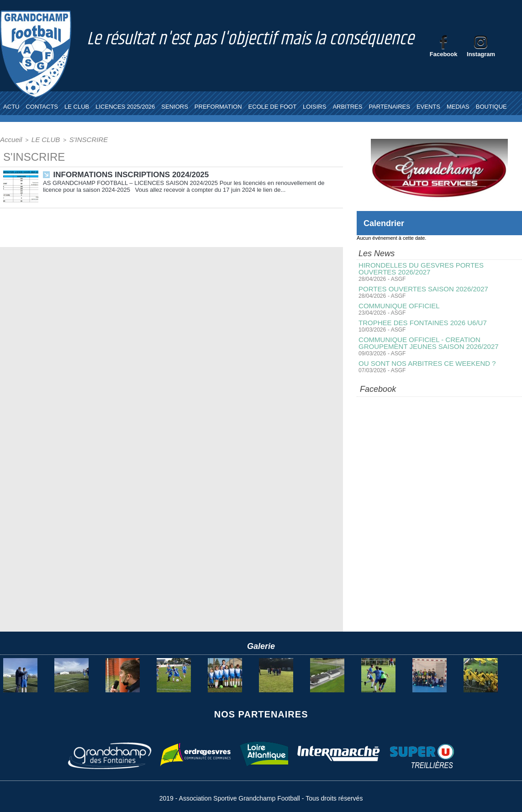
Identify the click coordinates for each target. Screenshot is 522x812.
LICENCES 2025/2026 (125, 107)
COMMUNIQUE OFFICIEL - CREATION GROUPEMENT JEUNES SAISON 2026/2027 (439, 340)
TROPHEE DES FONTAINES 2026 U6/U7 (418, 321)
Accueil (9, 139)
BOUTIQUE (491, 107)
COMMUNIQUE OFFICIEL (396, 304)
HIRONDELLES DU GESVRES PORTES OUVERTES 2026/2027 (435, 268)
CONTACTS (42, 107)
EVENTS (428, 107)
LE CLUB (77, 107)
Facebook (444, 54)
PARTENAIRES (389, 107)
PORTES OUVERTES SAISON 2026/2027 (419, 288)
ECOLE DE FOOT (272, 107)
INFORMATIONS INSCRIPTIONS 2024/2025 (127, 173)
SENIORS (175, 107)
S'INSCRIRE (75, 139)
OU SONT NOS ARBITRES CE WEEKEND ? (423, 360)
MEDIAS (458, 107)
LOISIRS (314, 107)
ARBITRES (347, 107)
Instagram (481, 54)
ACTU (11, 107)
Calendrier (386, 223)
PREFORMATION (218, 107)
